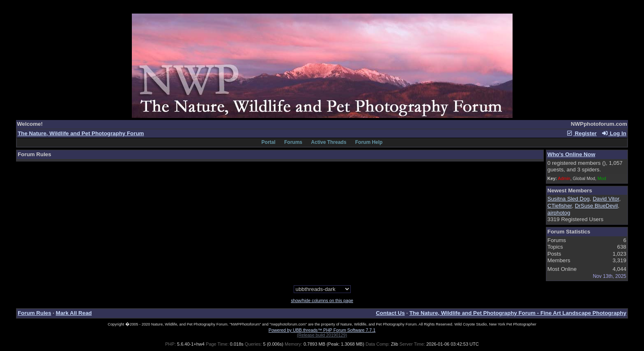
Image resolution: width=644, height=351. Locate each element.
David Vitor (606, 199)
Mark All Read (74, 313)
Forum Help (369, 142)
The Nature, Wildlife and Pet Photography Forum (81, 133)
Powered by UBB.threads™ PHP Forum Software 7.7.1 (322, 330)
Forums (293, 142)
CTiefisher (560, 206)
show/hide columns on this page (322, 300)
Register (582, 133)
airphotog (559, 213)
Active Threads (329, 142)
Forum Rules (34, 313)
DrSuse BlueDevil (596, 206)
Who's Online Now (571, 154)
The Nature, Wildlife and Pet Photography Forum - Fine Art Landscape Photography (518, 313)
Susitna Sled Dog (569, 199)
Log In (614, 133)
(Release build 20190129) (322, 335)
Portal (269, 142)
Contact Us (390, 313)
